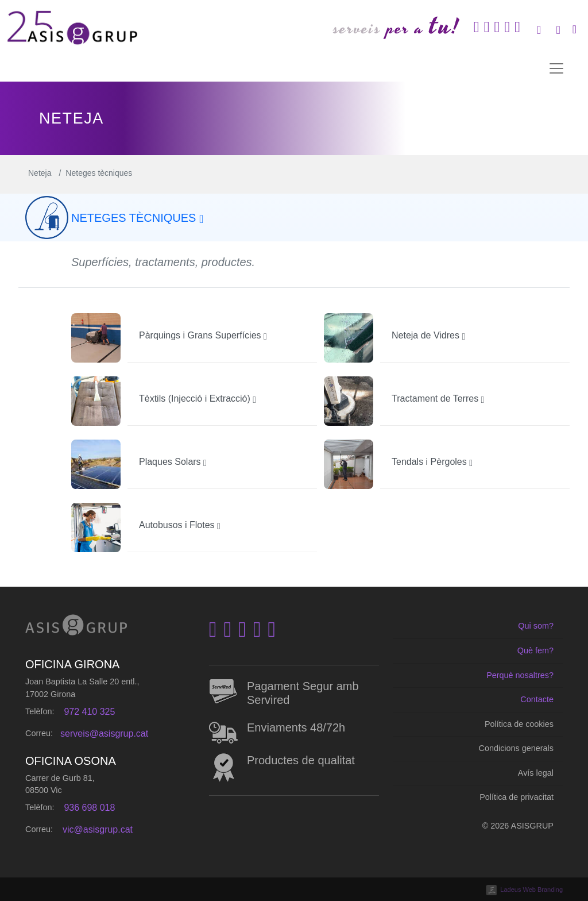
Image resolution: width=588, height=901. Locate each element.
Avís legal (536, 773)
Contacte (537, 699)
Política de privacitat (517, 797)
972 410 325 (89, 712)
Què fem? (535, 650)
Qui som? (536, 626)
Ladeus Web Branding (531, 890)
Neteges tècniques (137, 218)
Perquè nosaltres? (520, 675)
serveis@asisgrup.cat (104, 733)
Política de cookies (519, 724)
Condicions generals (516, 748)
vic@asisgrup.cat (98, 829)
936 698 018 (89, 808)
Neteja (40, 173)
